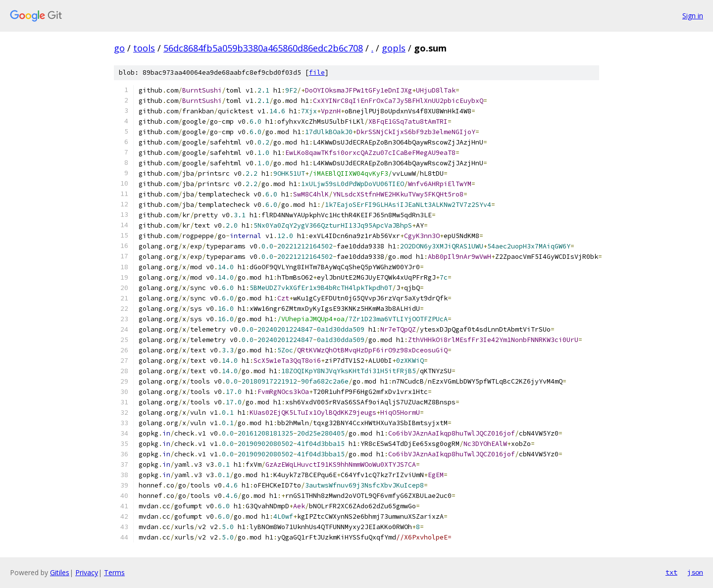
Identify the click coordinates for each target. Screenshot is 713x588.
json (695, 572)
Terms (114, 572)
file (317, 73)
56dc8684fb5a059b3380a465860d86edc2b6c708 (263, 48)
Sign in (693, 16)
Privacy (87, 572)
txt (671, 572)
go (119, 48)
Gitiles (60, 572)
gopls (394, 48)
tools (144, 48)
